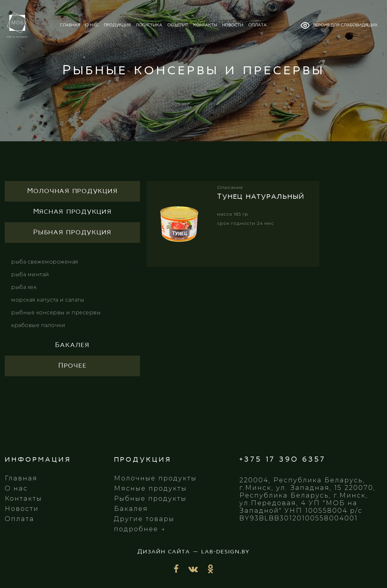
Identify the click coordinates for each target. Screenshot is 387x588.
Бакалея (131, 509)
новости (233, 25)
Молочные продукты (155, 478)
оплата (257, 25)
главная (70, 25)
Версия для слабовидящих (339, 25)
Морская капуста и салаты (48, 300)
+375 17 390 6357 (283, 460)
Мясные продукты (150, 488)
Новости (22, 509)
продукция (117, 25)
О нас (16, 488)
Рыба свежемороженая (45, 262)
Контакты (23, 498)
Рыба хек (24, 287)
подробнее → (140, 529)
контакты (205, 25)
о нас (92, 25)
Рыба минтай (30, 274)
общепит (178, 25)
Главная (21, 478)
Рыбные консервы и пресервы (56, 313)
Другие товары (144, 519)
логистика (149, 25)
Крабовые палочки (38, 325)
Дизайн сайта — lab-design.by (193, 552)
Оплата (20, 519)
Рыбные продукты (150, 498)
